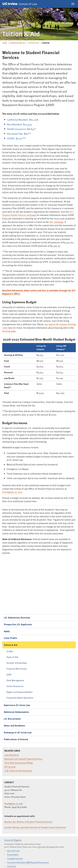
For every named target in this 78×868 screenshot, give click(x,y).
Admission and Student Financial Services (23, 759)
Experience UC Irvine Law (17, 705)
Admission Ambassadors (17, 712)
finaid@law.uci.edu (12, 492)
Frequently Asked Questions (20, 698)
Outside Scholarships (17, 663)
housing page (9, 331)
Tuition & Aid (33, 43)
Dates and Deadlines (15, 726)
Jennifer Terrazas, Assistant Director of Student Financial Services (35, 827)
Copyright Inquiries (15, 858)
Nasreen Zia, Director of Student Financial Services (28, 822)
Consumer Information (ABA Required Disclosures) (28, 862)
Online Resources (15, 686)
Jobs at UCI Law (13, 851)
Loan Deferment (12, 755)
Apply (7, 631)
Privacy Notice (13, 855)
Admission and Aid (18, 43)
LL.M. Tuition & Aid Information (18, 771)
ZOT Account (10, 767)
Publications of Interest (16, 739)
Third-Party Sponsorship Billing (18, 763)
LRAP (9, 674)
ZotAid (10, 651)
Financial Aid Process (17, 669)
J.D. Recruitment (12, 719)
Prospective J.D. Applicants (18, 624)
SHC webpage (56, 222)
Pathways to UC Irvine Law (18, 732)
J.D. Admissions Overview (17, 618)
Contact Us (12, 866)
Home (5, 43)
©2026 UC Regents (13, 840)
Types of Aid (12, 657)
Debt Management (15, 680)
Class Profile (10, 638)
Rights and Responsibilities (19, 692)
